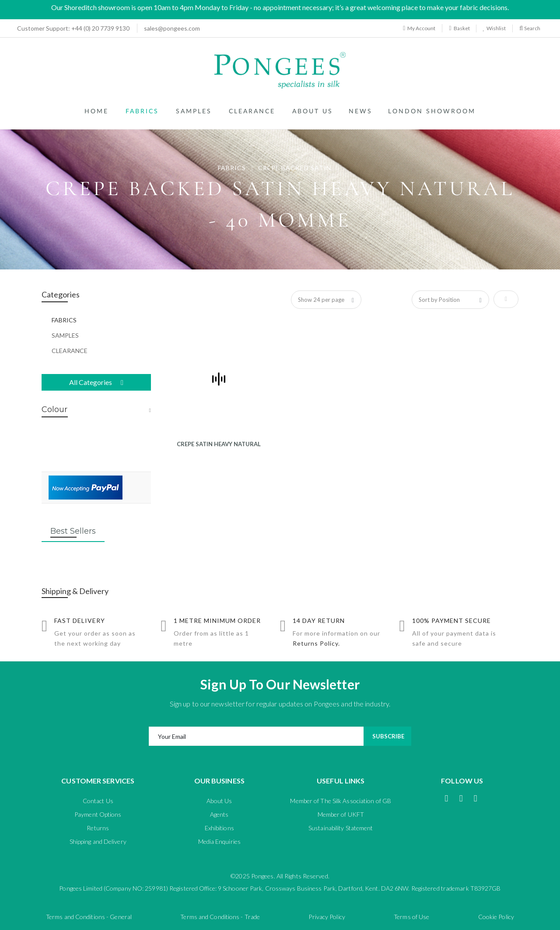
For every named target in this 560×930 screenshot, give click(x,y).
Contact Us (98, 801)
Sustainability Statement (341, 828)
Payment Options (98, 814)
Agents (219, 814)
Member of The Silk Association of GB (341, 801)
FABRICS (233, 168)
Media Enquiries (220, 841)
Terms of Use (411, 917)
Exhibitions (219, 828)
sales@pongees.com (172, 28)
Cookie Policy (496, 917)
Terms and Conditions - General (89, 917)
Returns (98, 828)
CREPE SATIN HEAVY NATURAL (219, 444)
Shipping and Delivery (98, 841)
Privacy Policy (327, 917)
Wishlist (495, 28)
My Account (419, 28)
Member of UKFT (341, 814)
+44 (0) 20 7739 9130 (71, 28)
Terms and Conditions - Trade (220, 917)
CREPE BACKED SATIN (296, 168)
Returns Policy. (316, 643)
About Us (219, 801)
